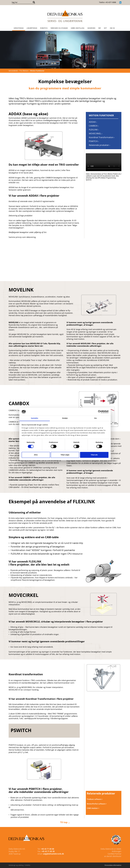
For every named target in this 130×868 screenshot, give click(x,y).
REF (100, 28)
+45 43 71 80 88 (47, 849)
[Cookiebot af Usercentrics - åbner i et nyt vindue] (100, 412)
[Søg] (34, 2)
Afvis (36, 455)
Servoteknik (19, 28)
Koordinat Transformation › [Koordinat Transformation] (102, 137)
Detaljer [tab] (65, 418)
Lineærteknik (32, 28)
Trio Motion (24, 71)
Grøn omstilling (78, 28)
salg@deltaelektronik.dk (53, 854)
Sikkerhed (91, 28)
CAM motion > (93, 808)
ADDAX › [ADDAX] (93, 122)
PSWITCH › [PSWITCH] (94, 141)
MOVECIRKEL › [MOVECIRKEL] (96, 133)
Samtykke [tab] (35, 418)
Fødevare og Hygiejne (59, 28)
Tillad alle (94, 455)
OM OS (112, 28)
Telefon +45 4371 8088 (108, 2)
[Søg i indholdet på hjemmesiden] (22, 2)
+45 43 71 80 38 (48, 851)
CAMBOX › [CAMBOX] (94, 126)
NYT (105, 28)
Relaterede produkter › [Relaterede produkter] (99, 145)
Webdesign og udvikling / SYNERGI (19, 865)
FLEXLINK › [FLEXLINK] (94, 130)
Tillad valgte (65, 455)
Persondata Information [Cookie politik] (113, 865)
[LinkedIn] (120, 3)
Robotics (44, 28)
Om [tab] (95, 418)
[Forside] (65, 16)
